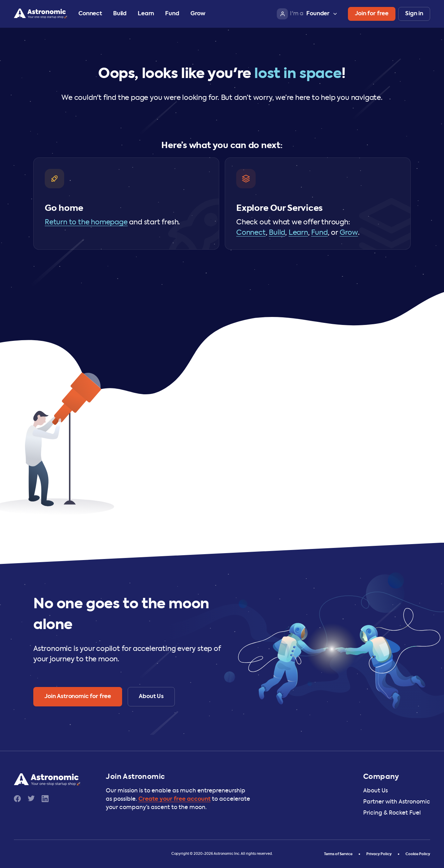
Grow (198, 14)
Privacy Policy (379, 854)
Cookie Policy (418, 854)
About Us (375, 791)
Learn (146, 14)
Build (120, 14)
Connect (90, 14)
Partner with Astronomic (397, 802)
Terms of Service (338, 854)
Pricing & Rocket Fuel (392, 813)
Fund (172, 14)
